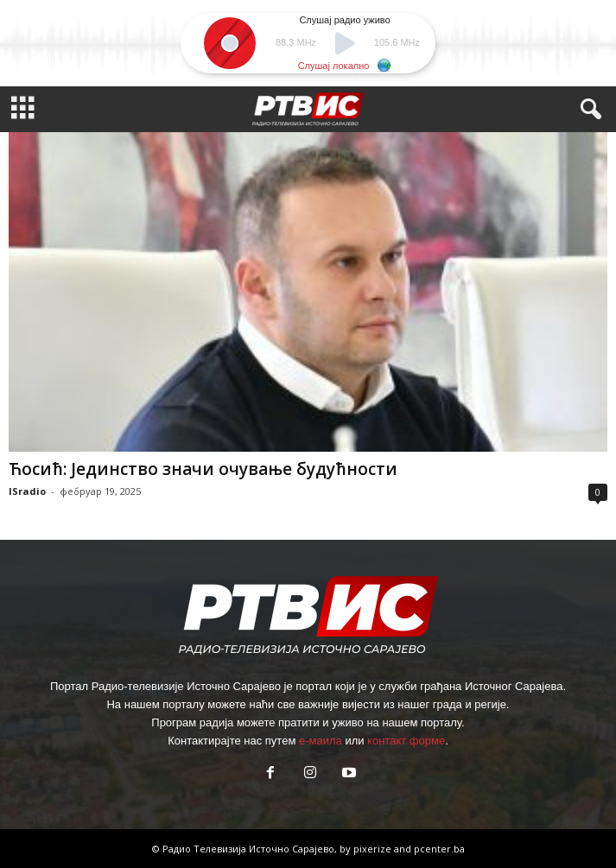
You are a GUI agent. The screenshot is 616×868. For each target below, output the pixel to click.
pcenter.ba (439, 849)
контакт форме (406, 741)
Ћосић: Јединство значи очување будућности (203, 469)
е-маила (321, 741)
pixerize (374, 849)
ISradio (27, 491)
